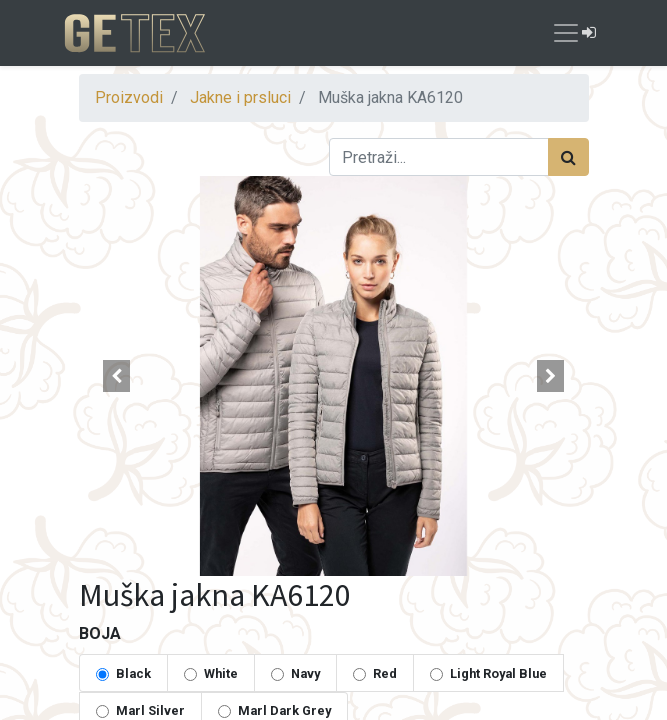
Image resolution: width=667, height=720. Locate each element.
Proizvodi (129, 97)
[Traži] (568, 157)
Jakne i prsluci (240, 97)
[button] (117, 376)
